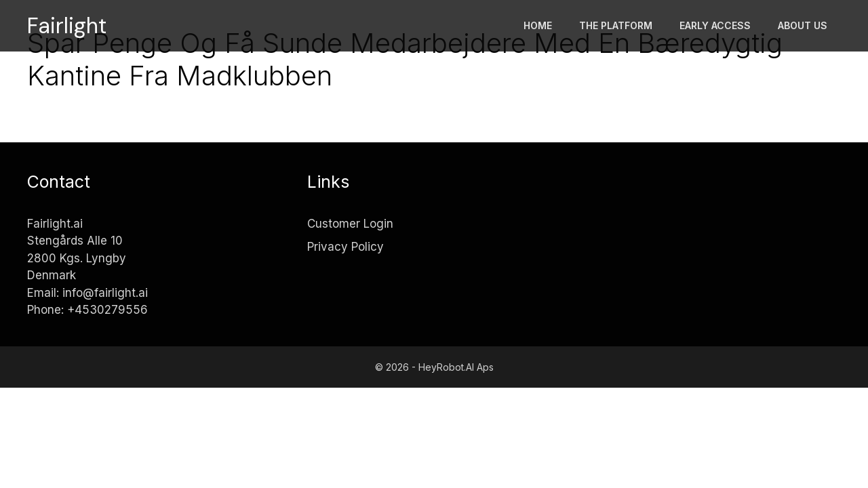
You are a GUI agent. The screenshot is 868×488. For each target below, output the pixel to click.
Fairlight (67, 26)
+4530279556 (107, 310)
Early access (715, 25)
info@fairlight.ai (105, 293)
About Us (803, 25)
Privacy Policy (346, 247)
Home (538, 25)
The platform (616, 25)
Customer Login (350, 224)
